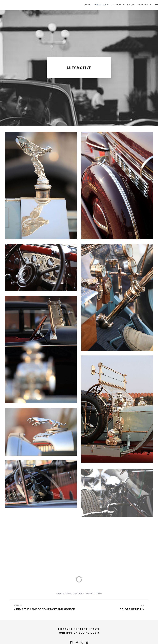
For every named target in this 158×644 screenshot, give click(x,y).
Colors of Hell (132, 609)
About (131, 5)
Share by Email (64, 593)
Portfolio (100, 5)
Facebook (79, 593)
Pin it (99, 593)
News (88, 5)
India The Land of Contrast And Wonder (45, 609)
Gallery (117, 5)
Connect (143, 5)
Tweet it (90, 593)
